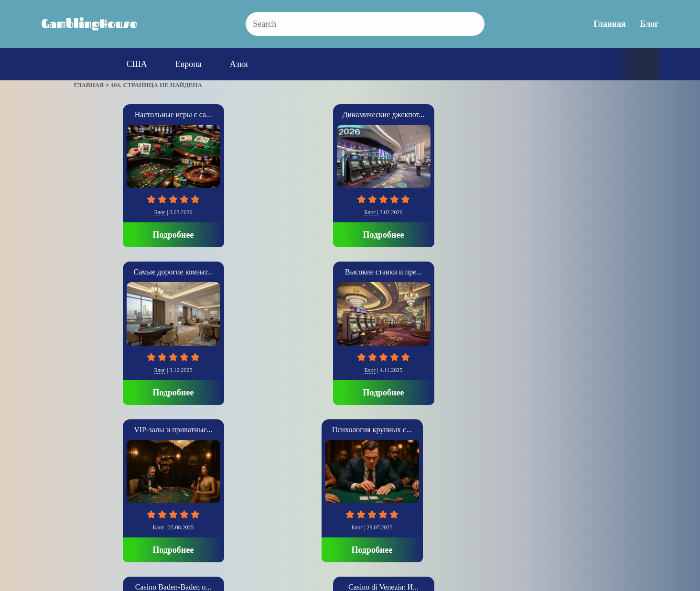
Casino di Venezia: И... (350, 272)
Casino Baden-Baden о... (237, 272)
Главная (609, 24)
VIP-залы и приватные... (576, 115)
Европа (188, 64)
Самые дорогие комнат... (350, 115)
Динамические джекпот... (237, 115)
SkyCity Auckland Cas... (463, 272)
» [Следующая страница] (87, 475)
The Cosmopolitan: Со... (576, 272)
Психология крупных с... (124, 272)
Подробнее (125, 235)
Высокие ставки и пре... (463, 115)
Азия (239, 64)
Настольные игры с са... (124, 115)
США (137, 64)
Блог (650, 24)
